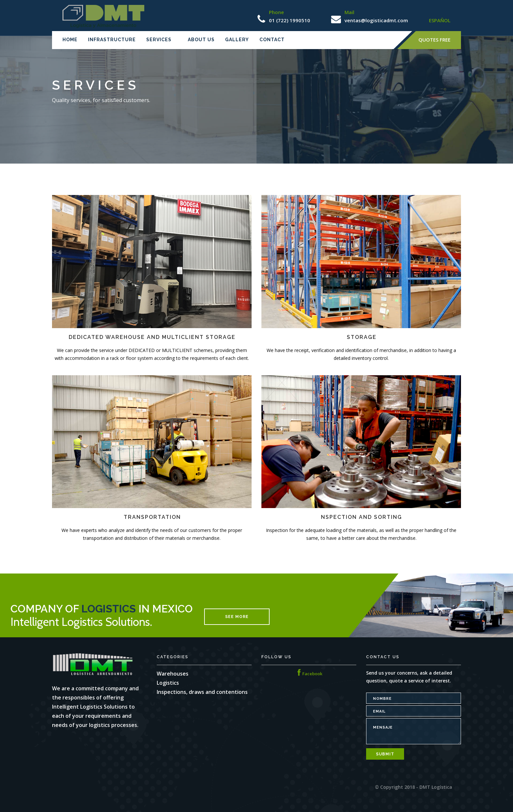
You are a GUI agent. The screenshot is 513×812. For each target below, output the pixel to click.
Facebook (309, 674)
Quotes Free (434, 40)
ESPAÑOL (440, 20)
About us (201, 40)
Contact (272, 40)
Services (159, 40)
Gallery (237, 40)
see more (237, 617)
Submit (385, 754)
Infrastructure (112, 40)
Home (70, 40)
